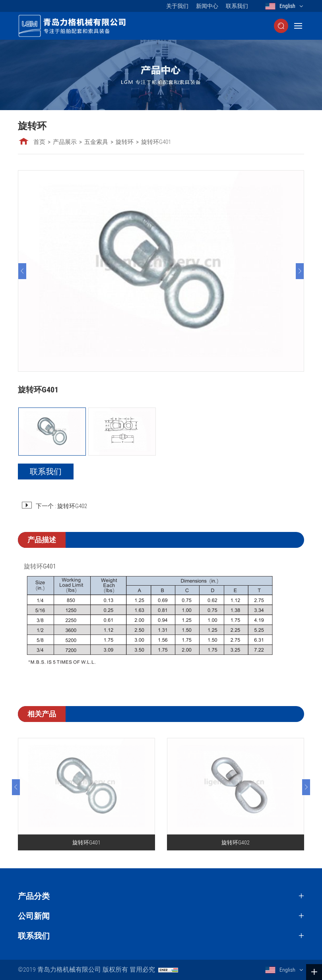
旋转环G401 (156, 142)
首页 (39, 142)
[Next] (300, 271)
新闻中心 (207, 6)
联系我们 (237, 6)
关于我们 (177, 6)
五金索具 (96, 142)
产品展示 (65, 142)
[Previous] (22, 271)
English (287, 6)
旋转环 (125, 142)
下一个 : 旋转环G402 (61, 506)
